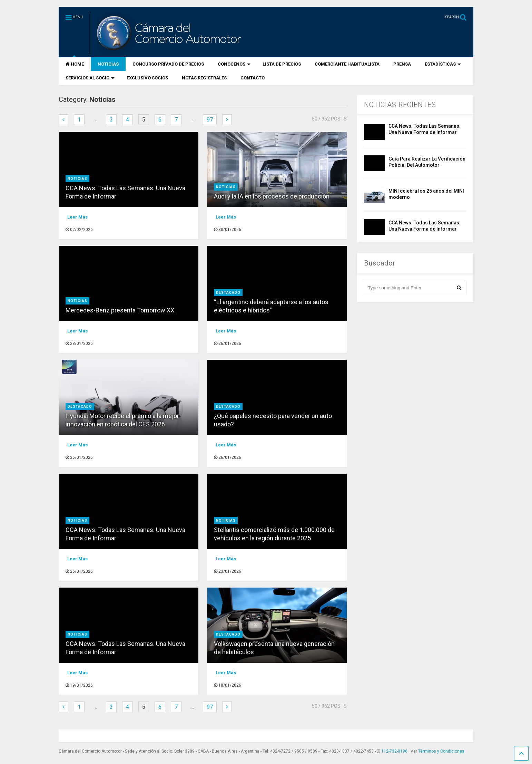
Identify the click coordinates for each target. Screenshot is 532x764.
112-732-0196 (394, 751)
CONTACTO (253, 78)
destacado (228, 293)
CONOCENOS (234, 64)
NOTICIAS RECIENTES (400, 105)
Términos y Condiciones (441, 751)
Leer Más (77, 217)
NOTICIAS (108, 64)
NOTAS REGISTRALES (204, 78)
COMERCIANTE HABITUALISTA (347, 64)
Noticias (77, 179)
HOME (75, 64)
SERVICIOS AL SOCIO (90, 78)
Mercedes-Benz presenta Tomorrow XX (120, 310)
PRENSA (402, 64)
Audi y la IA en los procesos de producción (272, 196)
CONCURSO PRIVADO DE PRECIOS (168, 64)
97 (210, 120)
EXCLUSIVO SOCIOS (147, 78)
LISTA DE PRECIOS (282, 64)
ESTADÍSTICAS (443, 64)
